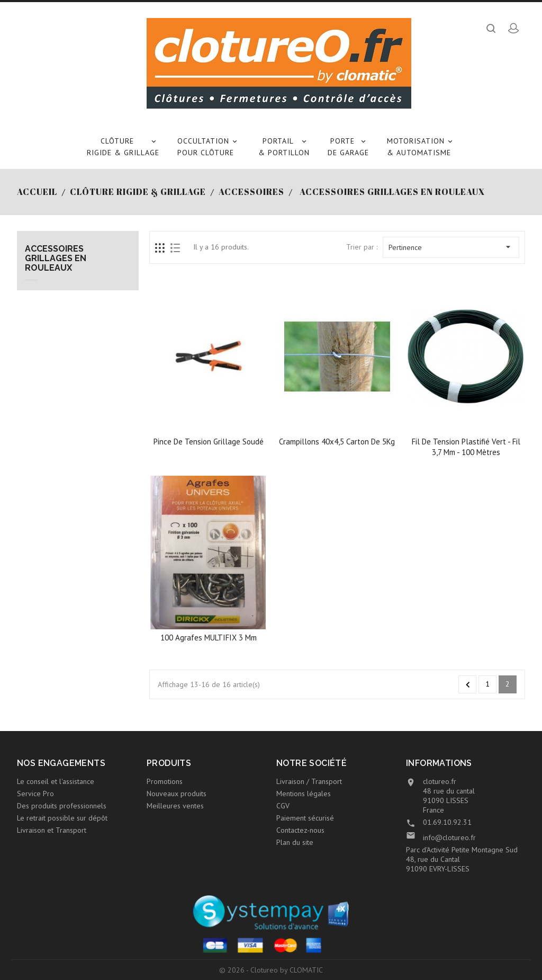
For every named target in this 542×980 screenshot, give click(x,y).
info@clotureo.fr (449, 838)
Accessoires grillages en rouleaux (56, 258)
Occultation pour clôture (209, 146)
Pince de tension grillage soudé (209, 442)
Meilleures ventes (175, 806)
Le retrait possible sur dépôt (62, 818)
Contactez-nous (300, 830)
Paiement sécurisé (305, 818)
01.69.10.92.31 (447, 822)
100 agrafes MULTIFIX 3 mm (209, 638)
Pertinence (451, 247)
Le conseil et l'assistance (56, 781)
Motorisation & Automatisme (421, 146)
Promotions (165, 781)
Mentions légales (304, 794)
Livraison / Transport (309, 781)
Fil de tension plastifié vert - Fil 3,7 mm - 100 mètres (466, 447)
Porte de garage (348, 146)
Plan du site (295, 842)
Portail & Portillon (284, 146)
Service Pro (35, 794)
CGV (283, 806)
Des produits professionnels (62, 806)
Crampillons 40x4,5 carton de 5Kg (337, 442)
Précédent (468, 685)
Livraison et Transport (52, 830)
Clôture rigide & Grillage (123, 146)
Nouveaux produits (177, 794)
